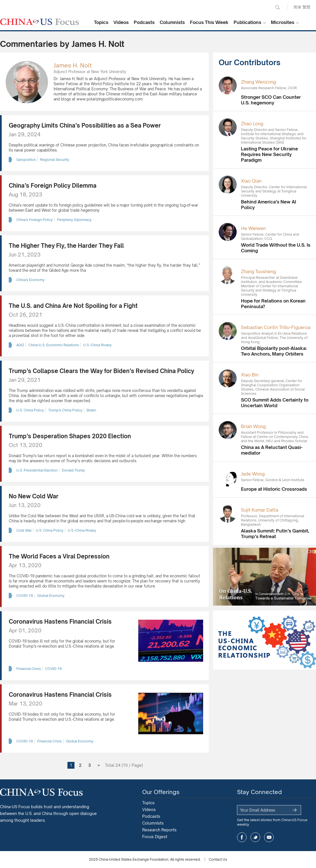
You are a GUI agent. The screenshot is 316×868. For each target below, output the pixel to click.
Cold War (24, 530)
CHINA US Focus (39, 22)
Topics (101, 22)
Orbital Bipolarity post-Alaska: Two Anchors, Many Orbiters (274, 351)
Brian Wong (253, 426)
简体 (297, 7)
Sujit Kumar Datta (260, 510)
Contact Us (218, 859)
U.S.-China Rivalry (97, 345)
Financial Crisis (29, 669)
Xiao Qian (251, 181)
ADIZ (20, 345)
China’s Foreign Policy (35, 220)
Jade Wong (253, 474)
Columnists (172, 22)
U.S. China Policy (30, 410)
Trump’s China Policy (65, 410)
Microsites (283, 22)
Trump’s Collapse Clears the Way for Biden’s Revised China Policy (101, 371)
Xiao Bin (250, 375)
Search (277, 7)
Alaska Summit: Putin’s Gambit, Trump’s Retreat (275, 534)
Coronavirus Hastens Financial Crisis (60, 622)
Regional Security (55, 160)
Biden (91, 410)
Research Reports (159, 830)
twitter (255, 837)
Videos (121, 22)
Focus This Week (209, 22)
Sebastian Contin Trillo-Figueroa (276, 327)
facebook (242, 837)
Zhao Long (252, 124)
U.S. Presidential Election (37, 470)
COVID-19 (25, 596)
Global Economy (51, 596)
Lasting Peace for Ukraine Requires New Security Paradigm (269, 154)
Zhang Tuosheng (258, 271)
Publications (247, 22)
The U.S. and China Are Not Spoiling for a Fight (73, 306)
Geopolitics (26, 160)
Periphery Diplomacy (74, 220)
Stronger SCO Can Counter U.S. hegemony (271, 100)
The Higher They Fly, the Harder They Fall (66, 246)
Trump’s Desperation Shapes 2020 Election (70, 436)
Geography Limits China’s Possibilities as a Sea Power (85, 125)
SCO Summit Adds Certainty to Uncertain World (275, 403)
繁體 (306, 7)
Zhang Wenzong (258, 82)
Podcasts (144, 22)
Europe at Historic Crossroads (274, 489)
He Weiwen (253, 228)
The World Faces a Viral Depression (59, 556)
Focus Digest (155, 837)
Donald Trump (73, 470)
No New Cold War (34, 496)
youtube (269, 837)
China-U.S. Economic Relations (54, 345)
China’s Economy (30, 280)
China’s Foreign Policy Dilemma (53, 186)
